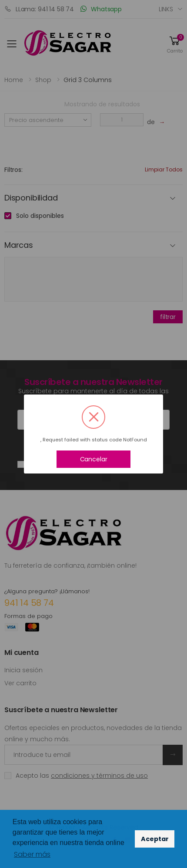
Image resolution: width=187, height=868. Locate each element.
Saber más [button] (32, 854)
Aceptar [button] (155, 839)
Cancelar (94, 459)
